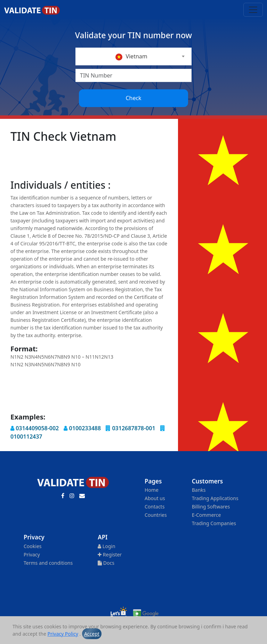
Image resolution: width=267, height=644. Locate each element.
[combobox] (133, 56)
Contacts (155, 507)
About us (155, 498)
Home (152, 490)
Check (133, 98)
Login (106, 546)
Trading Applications (215, 498)
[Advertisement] (137, 162)
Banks (199, 490)
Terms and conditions (48, 563)
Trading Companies (214, 523)
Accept (92, 634)
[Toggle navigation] (253, 10)
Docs (106, 563)
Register (110, 555)
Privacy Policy (63, 634)
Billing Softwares (211, 507)
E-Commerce (207, 515)
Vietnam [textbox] (131, 56)
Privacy (32, 555)
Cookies (33, 546)
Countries (156, 515)
